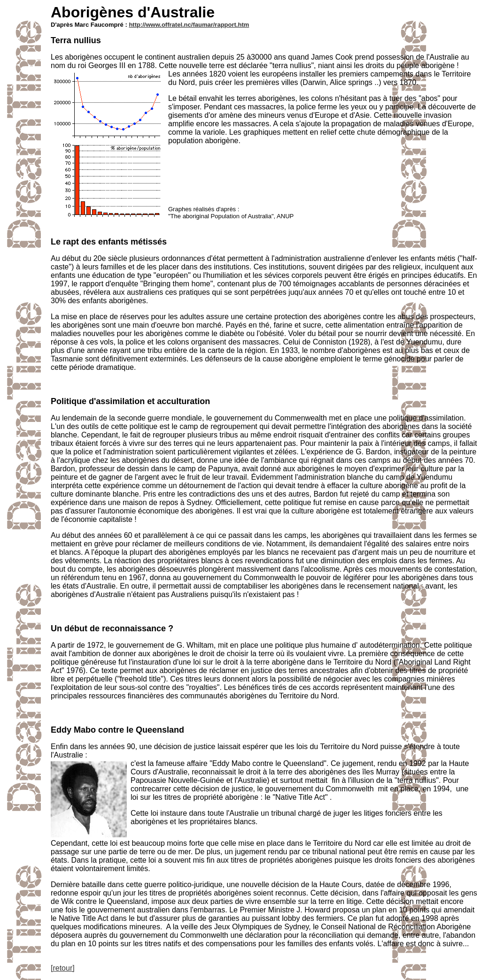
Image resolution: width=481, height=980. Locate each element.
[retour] (63, 968)
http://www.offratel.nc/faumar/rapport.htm (189, 25)
